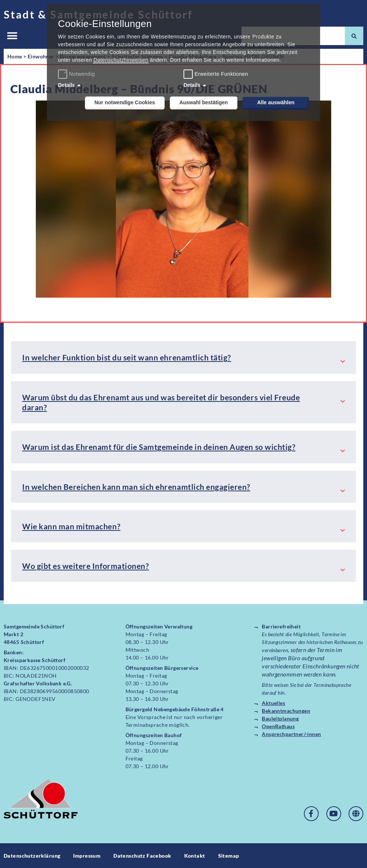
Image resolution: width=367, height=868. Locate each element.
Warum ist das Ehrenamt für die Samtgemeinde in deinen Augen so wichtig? (159, 447)
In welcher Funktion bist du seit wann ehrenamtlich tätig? (127, 357)
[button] (12, 36)
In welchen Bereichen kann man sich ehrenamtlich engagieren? (136, 487)
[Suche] (354, 36)
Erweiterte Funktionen (221, 74)
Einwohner (41, 56)
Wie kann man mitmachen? (71, 526)
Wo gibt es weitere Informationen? (85, 566)
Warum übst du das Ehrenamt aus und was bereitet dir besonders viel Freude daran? (161, 402)
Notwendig (77, 74)
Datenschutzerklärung (32, 856)
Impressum (87, 856)
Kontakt (195, 856)
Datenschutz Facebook (142, 856)
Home (15, 56)
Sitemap (229, 856)
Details (66, 85)
